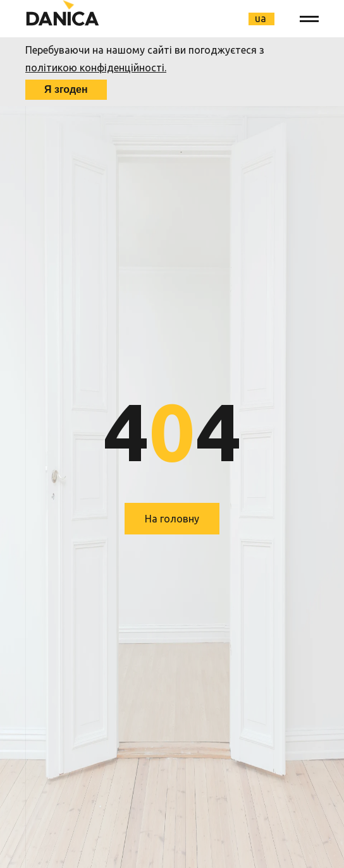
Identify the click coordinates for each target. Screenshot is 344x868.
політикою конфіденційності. (96, 68)
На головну (172, 519)
